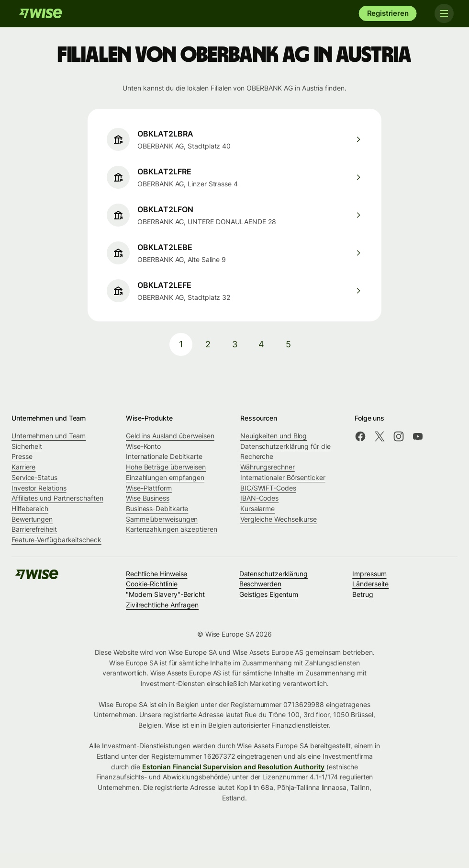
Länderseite (370, 584)
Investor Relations (39, 488)
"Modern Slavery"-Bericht (165, 594)
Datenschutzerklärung (274, 574)
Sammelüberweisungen (162, 519)
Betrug (363, 594)
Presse (22, 456)
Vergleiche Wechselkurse (279, 519)
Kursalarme (257, 508)
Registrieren (388, 13)
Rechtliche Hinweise (156, 574)
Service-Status (34, 477)
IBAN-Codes (259, 498)
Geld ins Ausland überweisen (170, 436)
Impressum (369, 574)
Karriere (23, 467)
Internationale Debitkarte (164, 456)
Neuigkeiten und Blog (274, 436)
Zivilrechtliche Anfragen (162, 605)
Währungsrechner (268, 467)
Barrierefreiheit (34, 529)
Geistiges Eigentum (269, 594)
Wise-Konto (143, 446)
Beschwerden (260, 584)
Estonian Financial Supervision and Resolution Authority (233, 767)
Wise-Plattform (149, 488)
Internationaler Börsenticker (283, 477)
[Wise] (41, 13)
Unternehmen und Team (49, 436)
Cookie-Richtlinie (152, 584)
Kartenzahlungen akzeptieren (172, 529)
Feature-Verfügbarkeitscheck (56, 540)
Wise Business (148, 498)
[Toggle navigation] (444, 13)
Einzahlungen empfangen (165, 477)
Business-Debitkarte (157, 508)
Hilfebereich (30, 508)
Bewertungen (32, 519)
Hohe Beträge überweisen (166, 467)
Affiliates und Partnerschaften (57, 498)
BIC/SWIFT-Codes (268, 488)
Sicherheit (27, 446)
